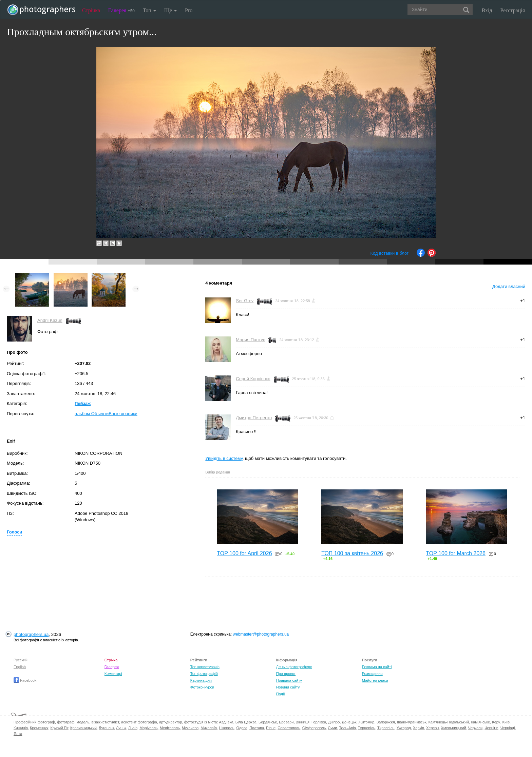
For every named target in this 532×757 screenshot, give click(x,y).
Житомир (366, 722)
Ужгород (404, 728)
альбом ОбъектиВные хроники (106, 414)
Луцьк (121, 728)
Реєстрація (513, 10)
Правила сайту (289, 680)
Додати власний (509, 286)
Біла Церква (246, 722)
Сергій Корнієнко (253, 379)
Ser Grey (245, 301)
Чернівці (508, 728)
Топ (149, 10)
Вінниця (303, 722)
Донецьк (349, 722)
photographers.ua (31, 634)
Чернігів (491, 728)
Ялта (18, 734)
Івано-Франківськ (412, 722)
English (20, 667)
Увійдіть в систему (224, 458)
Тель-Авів (347, 728)
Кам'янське (481, 722)
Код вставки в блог (389, 253)
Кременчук (39, 728)
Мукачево (190, 728)
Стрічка (91, 10)
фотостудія (194, 722)
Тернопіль (367, 728)
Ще (170, 10)
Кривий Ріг (59, 728)
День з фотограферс (294, 667)
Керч (496, 722)
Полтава (257, 728)
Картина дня (201, 680)
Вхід (487, 10)
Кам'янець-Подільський (448, 722)
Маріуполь (148, 728)
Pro (189, 10)
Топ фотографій (204, 674)
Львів (133, 728)
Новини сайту (288, 687)
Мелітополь (170, 728)
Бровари (286, 722)
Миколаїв (209, 728)
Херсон (432, 728)
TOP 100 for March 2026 (456, 553)
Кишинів (21, 728)
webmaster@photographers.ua (261, 634)
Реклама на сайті (377, 667)
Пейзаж (83, 403)
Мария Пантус (250, 340)
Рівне (271, 728)
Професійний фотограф (34, 722)
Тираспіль (386, 728)
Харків (419, 728)
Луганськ (106, 728)
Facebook (25, 680)
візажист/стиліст (105, 722)
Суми (332, 728)
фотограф (66, 722)
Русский (21, 660)
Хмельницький (453, 728)
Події (281, 694)
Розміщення (372, 674)
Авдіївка (226, 722)
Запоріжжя (386, 722)
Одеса (242, 728)
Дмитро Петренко (254, 418)
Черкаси (475, 728)
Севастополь (289, 728)
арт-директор (171, 722)
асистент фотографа (139, 722)
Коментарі (113, 674)
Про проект (286, 674)
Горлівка (319, 722)
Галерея (121, 10)
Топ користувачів (205, 667)
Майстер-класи (375, 680)
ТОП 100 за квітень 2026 (352, 553)
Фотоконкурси (202, 687)
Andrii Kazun (50, 320)
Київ (506, 722)
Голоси (14, 532)
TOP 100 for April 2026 (244, 553)
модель (83, 722)
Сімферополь (314, 728)
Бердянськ (268, 722)
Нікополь (226, 728)
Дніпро (334, 722)
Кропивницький (83, 728)
